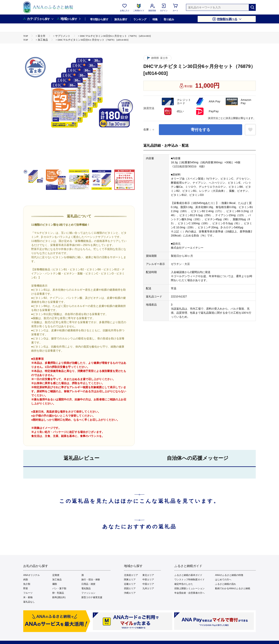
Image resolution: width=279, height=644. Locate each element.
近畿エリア (130, 584)
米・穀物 (28, 597)
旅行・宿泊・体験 (91, 580)
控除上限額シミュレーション (189, 588)
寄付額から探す (99, 19)
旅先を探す (121, 19)
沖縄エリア (130, 593)
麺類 (55, 584)
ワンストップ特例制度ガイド (189, 580)
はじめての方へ (223, 580)
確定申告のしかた (184, 584)
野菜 (26, 588)
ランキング (140, 19)
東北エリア (148, 575)
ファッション (88, 593)
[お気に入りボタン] (250, 130)
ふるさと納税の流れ (226, 584)
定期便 (56, 575)
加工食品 (57, 580)
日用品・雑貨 (88, 584)
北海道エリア (131, 575)
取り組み (169, 19)
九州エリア (148, 588)
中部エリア (148, 580)
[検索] (252, 7)
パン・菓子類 (59, 588)
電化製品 (86, 588)
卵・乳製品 (58, 593)
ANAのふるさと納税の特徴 (229, 575)
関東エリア (130, 580)
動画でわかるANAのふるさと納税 (233, 588)
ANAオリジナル (31, 575)
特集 (155, 19)
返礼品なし (29, 602)
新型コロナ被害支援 (92, 597)
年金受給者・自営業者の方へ (189, 593)
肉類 (26, 580)
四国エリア (130, 588)
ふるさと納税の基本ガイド (188, 575)
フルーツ (28, 593)
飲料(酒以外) (59, 597)
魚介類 (27, 584)
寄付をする (201, 130)
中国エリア (148, 584)
